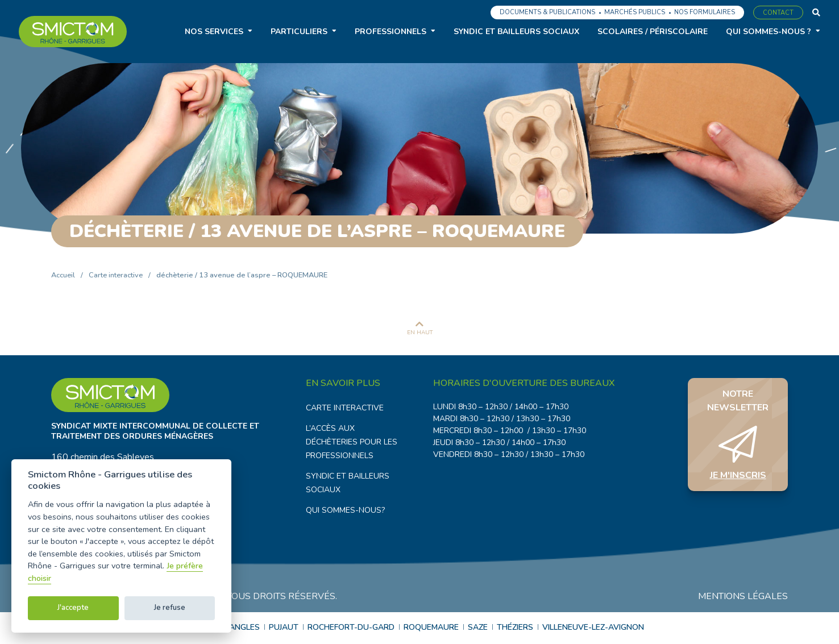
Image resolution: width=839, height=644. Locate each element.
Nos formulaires (705, 12)
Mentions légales (743, 598)
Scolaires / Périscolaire (653, 32)
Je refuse (170, 608)
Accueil (63, 275)
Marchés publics (635, 12)
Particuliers (299, 32)
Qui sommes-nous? (345, 510)
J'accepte (73, 608)
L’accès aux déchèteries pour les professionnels (352, 442)
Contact (778, 13)
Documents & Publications (547, 12)
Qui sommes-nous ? (769, 32)
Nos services (214, 32)
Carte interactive (116, 275)
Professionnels (391, 32)
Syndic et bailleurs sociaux (516, 32)
